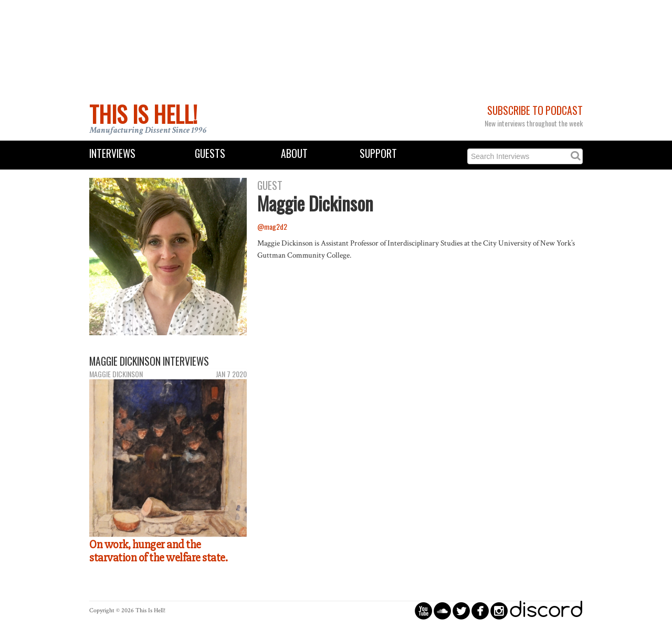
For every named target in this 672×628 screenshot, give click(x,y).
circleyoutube (423, 610)
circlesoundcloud (442, 610)
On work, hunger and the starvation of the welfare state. (158, 551)
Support (378, 153)
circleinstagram (499, 610)
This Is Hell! (143, 114)
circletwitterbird (461, 610)
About (294, 153)
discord (546, 610)
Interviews (112, 153)
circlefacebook (480, 610)
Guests (210, 153)
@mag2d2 (272, 226)
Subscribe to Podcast (535, 110)
